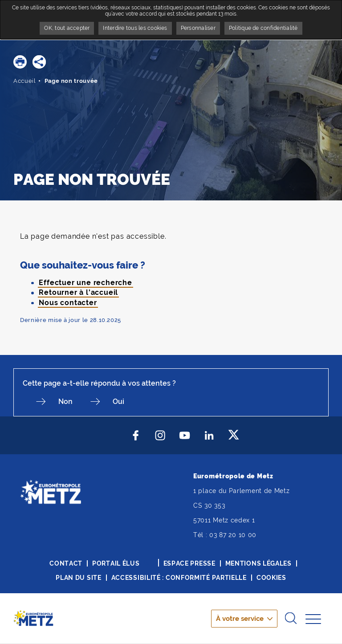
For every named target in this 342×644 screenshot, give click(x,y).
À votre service (240, 619)
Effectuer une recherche (85, 283)
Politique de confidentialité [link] (263, 28)
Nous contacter (68, 303)
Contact (66, 563)
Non (65, 401)
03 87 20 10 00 (233, 535)
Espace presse (189, 563)
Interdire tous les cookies (135, 28)
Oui (118, 401)
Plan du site (78, 578)
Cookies (271, 578)
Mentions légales (259, 563)
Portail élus (116, 563)
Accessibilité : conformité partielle (179, 578)
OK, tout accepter (67, 28)
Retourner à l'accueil (78, 292)
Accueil (25, 81)
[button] (20, 62)
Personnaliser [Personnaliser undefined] (198, 28)
